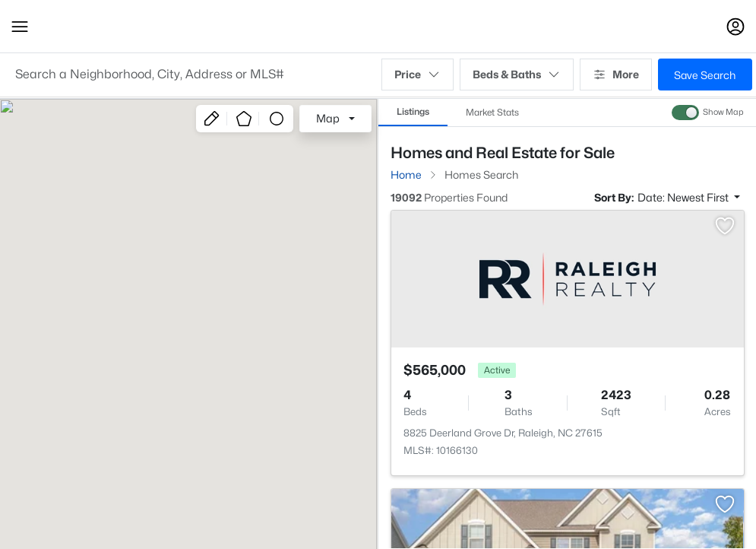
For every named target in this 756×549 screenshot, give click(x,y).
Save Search (705, 75)
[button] (20, 27)
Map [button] (328, 118)
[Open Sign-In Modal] (735, 27)
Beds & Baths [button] (517, 75)
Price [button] (418, 75)
